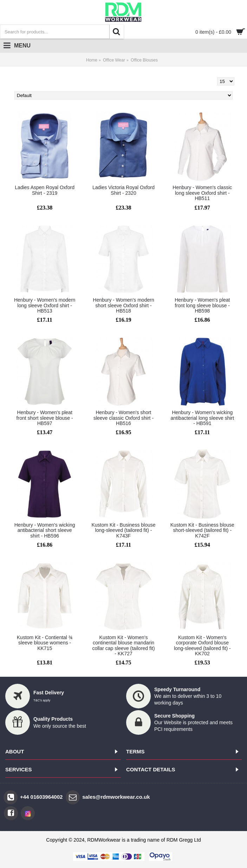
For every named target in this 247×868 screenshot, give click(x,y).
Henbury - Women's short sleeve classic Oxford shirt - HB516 (123, 418)
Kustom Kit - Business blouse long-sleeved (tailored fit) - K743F (123, 530)
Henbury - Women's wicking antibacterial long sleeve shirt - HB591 (203, 418)
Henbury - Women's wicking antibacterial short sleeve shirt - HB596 (45, 530)
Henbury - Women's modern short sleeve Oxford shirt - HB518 (123, 305)
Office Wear (114, 60)
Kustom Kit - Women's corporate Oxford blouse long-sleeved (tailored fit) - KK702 (202, 645)
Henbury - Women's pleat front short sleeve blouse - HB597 (45, 418)
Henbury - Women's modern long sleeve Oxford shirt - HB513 (45, 305)
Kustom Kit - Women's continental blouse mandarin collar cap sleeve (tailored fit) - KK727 (123, 645)
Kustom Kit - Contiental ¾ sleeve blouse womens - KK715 (45, 643)
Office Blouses (144, 60)
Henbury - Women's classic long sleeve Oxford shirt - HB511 (202, 193)
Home (92, 60)
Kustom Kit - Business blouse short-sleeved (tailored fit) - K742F (202, 530)
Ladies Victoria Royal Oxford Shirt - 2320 (123, 190)
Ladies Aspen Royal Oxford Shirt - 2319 (45, 190)
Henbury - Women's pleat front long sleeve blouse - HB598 (202, 305)
